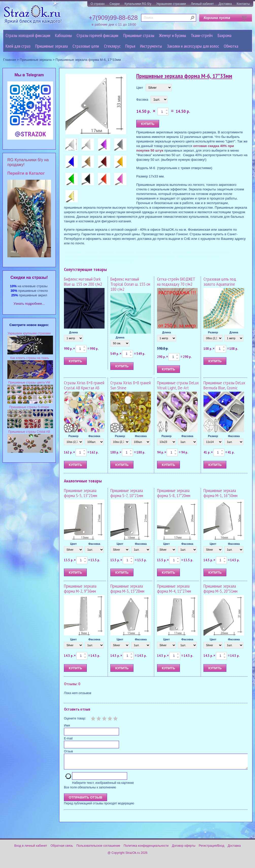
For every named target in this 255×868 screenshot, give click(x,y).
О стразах (98, 4)
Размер (213, 332)
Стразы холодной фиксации (28, 35)
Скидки (115, 4)
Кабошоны (63, 35)
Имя (67, 726)
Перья (130, 46)
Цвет (140, 88)
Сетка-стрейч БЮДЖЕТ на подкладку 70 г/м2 (176, 282)
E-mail (68, 738)
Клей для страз (18, 46)
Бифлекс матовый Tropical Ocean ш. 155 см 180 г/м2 (130, 284)
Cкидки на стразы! (29, 277)
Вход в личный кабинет (31, 849)
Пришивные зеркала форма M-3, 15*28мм (127, 589)
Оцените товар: (75, 718)
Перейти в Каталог (26, 173)
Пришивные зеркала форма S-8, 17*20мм (174, 493)
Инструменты (151, 46)
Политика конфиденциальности (146, 849)
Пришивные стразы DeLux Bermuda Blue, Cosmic (224, 385)
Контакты (243, 4)
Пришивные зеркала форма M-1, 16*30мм (220, 493)
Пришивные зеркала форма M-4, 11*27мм (174, 589)
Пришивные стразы (139, 35)
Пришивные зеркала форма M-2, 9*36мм (80, 589)
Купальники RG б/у (138, 4)
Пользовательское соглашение (98, 849)
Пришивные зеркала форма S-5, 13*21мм (81, 493)
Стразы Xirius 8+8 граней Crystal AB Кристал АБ (84, 385)
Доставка (225, 4)
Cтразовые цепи (86, 46)
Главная (10, 60)
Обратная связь (62, 849)
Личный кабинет (202, 4)
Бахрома (225, 35)
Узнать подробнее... (29, 304)
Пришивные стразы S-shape (29, 407)
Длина (73, 332)
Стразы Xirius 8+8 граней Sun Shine (131, 385)
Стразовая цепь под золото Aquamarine (220, 282)
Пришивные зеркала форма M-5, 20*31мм (220, 589)
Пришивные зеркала (52, 46)
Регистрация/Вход (211, 849)
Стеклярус (112, 46)
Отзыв (68, 751)
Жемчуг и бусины (173, 35)
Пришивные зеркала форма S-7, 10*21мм (127, 493)
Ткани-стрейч (202, 35)
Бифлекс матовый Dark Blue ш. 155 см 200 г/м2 (83, 282)
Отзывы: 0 (72, 684)
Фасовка (142, 100)
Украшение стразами (171, 4)
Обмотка (231, 46)
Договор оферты (184, 849)
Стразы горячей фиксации (97, 35)
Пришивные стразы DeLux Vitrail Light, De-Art (178, 385)
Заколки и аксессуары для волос (193, 46)
